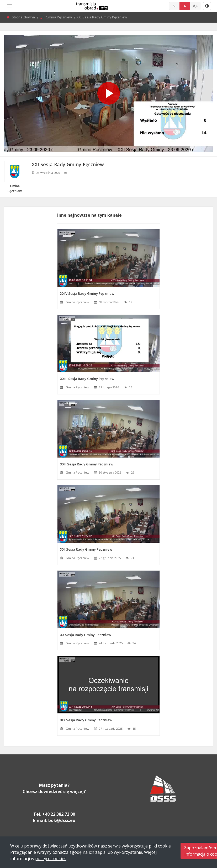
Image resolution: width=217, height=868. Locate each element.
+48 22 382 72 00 (59, 814)
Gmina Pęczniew (59, 17)
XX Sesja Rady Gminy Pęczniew (86, 635)
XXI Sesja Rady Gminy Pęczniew (86, 549)
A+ (195, 6)
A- (174, 6)
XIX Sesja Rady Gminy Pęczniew (86, 720)
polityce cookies (51, 859)
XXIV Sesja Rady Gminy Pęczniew (87, 293)
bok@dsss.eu (62, 820)
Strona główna (24, 17)
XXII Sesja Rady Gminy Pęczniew (87, 464)
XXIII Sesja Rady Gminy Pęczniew (87, 379)
